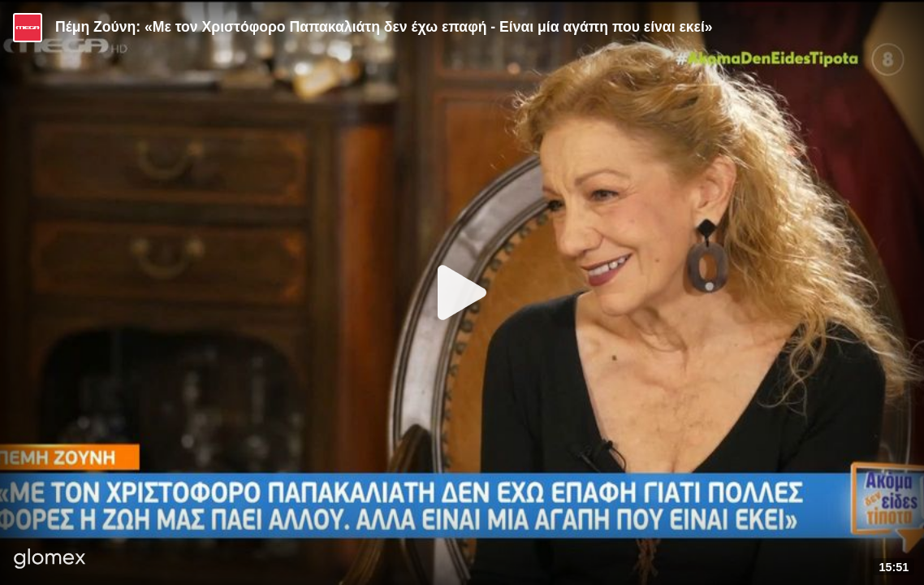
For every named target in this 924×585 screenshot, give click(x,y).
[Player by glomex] (50, 560)
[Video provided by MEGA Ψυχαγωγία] (28, 28)
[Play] (462, 292)
